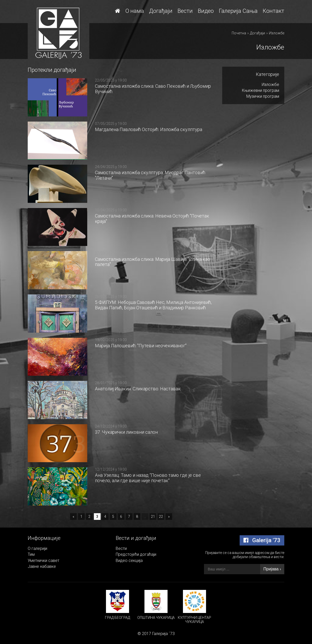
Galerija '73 (262, 540)
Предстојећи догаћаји (136, 554)
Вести (185, 11)
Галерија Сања (238, 11)
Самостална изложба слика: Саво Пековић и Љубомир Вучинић (153, 89)
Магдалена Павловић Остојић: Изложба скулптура (149, 129)
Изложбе (277, 33)
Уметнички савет (43, 561)
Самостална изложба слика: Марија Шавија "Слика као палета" (153, 262)
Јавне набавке (42, 566)
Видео (206, 11)
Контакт (274, 11)
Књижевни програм (261, 90)
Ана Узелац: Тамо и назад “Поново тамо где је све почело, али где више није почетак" (148, 478)
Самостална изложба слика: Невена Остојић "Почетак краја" (152, 219)
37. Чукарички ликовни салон (126, 432)
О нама (135, 11)
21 (153, 517)
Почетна (239, 33)
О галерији (37, 548)
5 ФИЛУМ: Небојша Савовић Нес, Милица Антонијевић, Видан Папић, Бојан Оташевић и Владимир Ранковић (153, 305)
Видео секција (129, 561)
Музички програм (263, 96)
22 (161, 517)
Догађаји (161, 11)
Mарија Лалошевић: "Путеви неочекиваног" (141, 346)
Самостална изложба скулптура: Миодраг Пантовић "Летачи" (150, 175)
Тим (31, 554)
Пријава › (272, 569)
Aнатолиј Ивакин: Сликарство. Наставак (138, 389)
